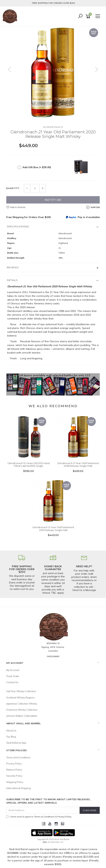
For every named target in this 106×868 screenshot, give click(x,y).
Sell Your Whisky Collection (21, 691)
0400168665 (53, 656)
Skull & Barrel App (16, 743)
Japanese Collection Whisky (22, 704)
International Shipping (19, 788)
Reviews (13, 267)
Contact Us (12, 682)
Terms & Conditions (44, 817)
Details (12, 280)
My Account (13, 670)
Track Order (13, 676)
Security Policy (14, 776)
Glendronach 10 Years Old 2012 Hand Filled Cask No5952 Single (29, 465)
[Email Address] (43, 810)
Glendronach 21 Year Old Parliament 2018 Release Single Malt (78, 465)
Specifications (18, 226)
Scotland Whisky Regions (20, 698)
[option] (53, 73)
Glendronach (53, 127)
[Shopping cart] (89, 16)
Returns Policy (14, 770)
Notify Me (53, 200)
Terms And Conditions (18, 757)
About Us (11, 731)
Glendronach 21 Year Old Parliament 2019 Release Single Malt (53, 529)
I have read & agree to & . (39, 817)
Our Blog (11, 737)
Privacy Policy (14, 764)
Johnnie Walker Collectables (22, 716)
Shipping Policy (15, 782)
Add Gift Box (37, 167)
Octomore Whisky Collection (22, 710)
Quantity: (13, 188)
